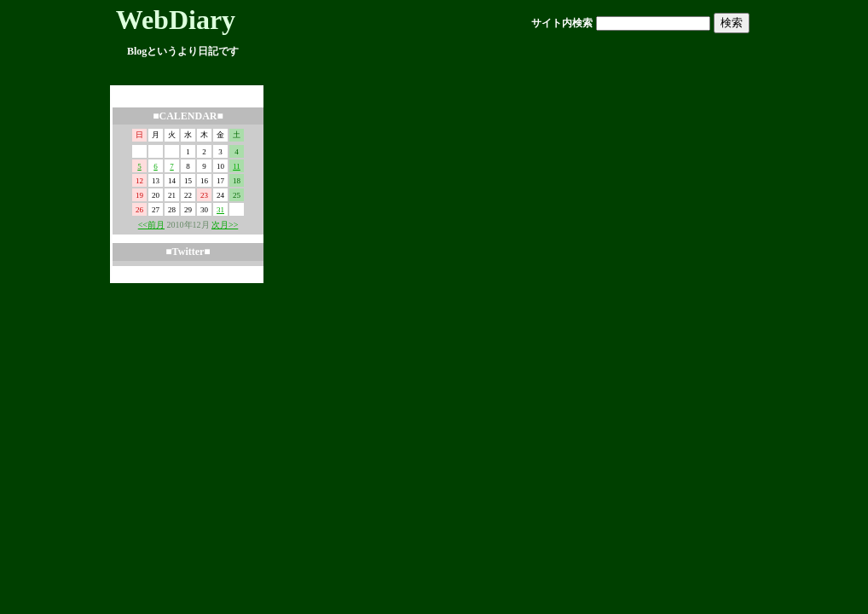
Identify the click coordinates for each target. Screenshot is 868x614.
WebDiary (176, 20)
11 (237, 166)
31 (220, 210)
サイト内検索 (562, 23)
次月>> (225, 225)
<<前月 (151, 225)
